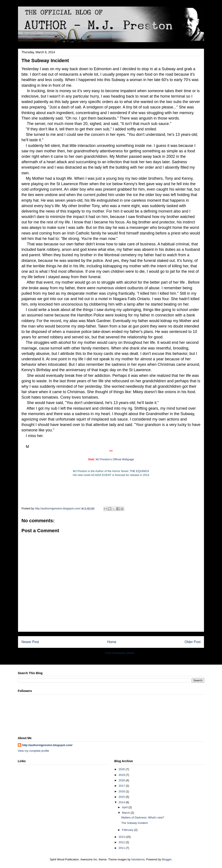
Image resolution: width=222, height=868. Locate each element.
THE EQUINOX (139, 471)
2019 (122, 775)
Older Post (193, 642)
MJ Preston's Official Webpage (115, 459)
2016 (122, 791)
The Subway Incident (134, 823)
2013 (122, 837)
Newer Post (30, 642)
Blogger (166, 859)
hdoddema (138, 859)
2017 (122, 786)
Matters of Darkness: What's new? (143, 817)
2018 (122, 780)
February (128, 830)
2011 (122, 848)
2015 (122, 797)
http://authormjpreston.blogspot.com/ (47, 745)
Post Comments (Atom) (120, 653)
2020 (122, 769)
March (126, 813)
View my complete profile (33, 751)
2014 (122, 802)
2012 (122, 842)
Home (112, 642)
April (125, 807)
